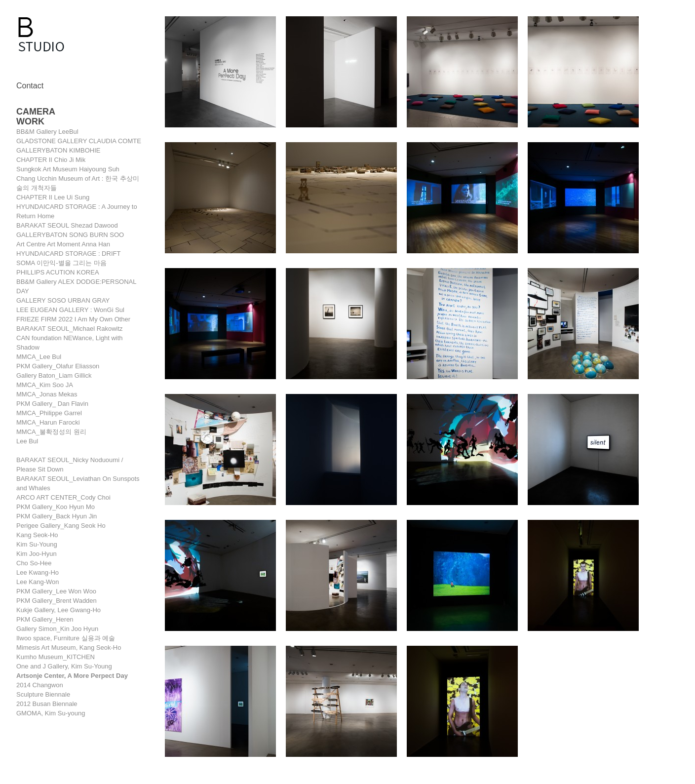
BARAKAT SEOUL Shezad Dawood (67, 225)
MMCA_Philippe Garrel (49, 413)
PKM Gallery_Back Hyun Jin (57, 516)
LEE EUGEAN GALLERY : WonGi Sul (70, 310)
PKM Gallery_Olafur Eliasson (58, 366)
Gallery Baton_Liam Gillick (54, 375)
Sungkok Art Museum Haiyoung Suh (68, 169)
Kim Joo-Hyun (37, 554)
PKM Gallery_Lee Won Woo (56, 591)
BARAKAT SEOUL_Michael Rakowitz (70, 329)
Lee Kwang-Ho (38, 572)
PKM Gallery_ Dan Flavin (52, 404)
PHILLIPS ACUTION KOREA (58, 272)
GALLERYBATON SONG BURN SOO (70, 235)
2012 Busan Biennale (47, 704)
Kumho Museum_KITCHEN (56, 657)
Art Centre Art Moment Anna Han (63, 244)
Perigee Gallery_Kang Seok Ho (61, 526)
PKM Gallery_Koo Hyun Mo (56, 507)
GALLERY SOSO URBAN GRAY (63, 300)
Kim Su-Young (37, 544)
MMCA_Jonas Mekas (47, 394)
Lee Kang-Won (38, 582)
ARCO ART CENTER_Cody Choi (63, 497)
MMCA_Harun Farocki (48, 422)
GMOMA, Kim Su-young (51, 713)
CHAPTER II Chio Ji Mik (51, 160)
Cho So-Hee (34, 563)
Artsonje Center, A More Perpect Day (72, 676)
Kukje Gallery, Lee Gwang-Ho (58, 610)
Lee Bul (27, 441)
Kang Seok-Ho (37, 535)
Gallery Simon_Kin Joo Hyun (57, 629)
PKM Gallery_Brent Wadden (57, 601)
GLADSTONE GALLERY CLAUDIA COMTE (79, 141)
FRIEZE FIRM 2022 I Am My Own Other (73, 319)
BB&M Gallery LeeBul (47, 132)
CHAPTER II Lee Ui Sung (53, 197)
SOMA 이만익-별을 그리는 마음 (61, 263)
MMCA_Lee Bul (39, 357)
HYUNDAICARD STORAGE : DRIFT (68, 254)
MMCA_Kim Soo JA (45, 385)
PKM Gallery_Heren (45, 619)
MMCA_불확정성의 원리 (51, 432)
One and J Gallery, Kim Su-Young (64, 666)
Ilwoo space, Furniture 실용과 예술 (66, 638)
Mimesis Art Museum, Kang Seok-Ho (69, 647)
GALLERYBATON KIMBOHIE (58, 150)
